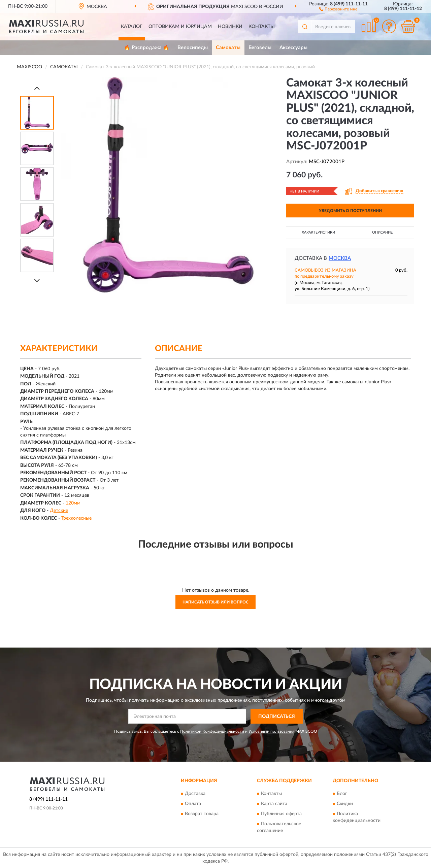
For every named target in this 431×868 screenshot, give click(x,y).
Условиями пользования (271, 731)
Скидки (345, 804)
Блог (342, 794)
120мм (73, 503)
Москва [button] (340, 258)
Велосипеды (193, 48)
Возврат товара (202, 814)
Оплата (193, 804)
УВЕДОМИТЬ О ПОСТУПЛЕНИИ (350, 211)
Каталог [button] (132, 27)
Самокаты (228, 48)
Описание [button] (382, 232)
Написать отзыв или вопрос (215, 602)
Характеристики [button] (318, 232)
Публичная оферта (281, 814)
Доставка (195, 794)
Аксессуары (293, 48)
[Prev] (37, 88)
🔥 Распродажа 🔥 (147, 48)
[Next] (37, 281)
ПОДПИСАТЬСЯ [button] (277, 717)
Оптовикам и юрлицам (180, 27)
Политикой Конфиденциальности (212, 731)
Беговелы (260, 48)
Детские (59, 511)
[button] (338, 9)
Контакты (262, 27)
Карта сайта (274, 804)
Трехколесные (76, 518)
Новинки (230, 27)
